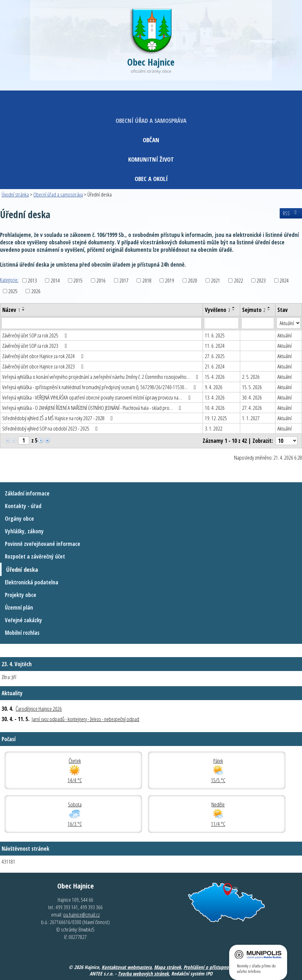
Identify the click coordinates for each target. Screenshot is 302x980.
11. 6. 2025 (215, 335)
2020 (193, 280)
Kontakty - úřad (23, 506)
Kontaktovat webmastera (127, 967)
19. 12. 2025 (216, 418)
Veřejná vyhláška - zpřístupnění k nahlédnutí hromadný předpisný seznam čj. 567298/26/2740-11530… (100, 387)
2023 (261, 280)
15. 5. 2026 (252, 387)
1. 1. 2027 (251, 418)
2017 (124, 280)
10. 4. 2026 (215, 408)
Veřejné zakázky (23, 620)
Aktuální (285, 335)
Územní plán (19, 607)
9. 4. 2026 (214, 387)
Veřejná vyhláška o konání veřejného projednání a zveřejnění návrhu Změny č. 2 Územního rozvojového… (101, 377)
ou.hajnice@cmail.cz (81, 915)
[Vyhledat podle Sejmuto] (258, 323)
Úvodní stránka (15, 194)
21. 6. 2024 (215, 366)
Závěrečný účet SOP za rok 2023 (36, 346)
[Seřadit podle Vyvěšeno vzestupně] (234, 307)
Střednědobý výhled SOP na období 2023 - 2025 (51, 428)
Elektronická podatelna (32, 582)
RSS (291, 213)
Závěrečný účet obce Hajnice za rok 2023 (44, 366)
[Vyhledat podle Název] (101, 323)
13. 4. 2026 (215, 397)
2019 (170, 280)
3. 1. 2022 (214, 428)
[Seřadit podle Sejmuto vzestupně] (269, 307)
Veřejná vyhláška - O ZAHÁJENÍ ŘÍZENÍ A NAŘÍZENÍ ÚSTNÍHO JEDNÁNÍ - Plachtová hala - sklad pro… (93, 408)
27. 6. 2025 (215, 356)
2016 (101, 280)
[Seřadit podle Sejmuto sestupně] (269, 310)
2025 (13, 291)
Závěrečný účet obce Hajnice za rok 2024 (44, 356)
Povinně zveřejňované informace (43, 544)
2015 (78, 280)
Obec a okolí (151, 179)
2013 (32, 280)
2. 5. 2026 (251, 377)
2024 (284, 280)
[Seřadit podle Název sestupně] (24, 310)
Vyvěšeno (218, 310)
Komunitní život (151, 159)
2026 (36, 291)
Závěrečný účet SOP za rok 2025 (36, 335)
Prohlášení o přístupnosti (209, 967)
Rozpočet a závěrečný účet (35, 556)
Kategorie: (9, 280)
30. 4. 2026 (252, 397)
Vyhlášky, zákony (24, 531)
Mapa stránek (168, 967)
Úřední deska (22, 569)
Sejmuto (254, 310)
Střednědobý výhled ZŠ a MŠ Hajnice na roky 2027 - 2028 (59, 418)
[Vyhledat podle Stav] (289, 323)
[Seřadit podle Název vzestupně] (24, 307)
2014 (55, 280)
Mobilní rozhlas (22, 633)
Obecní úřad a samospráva (151, 120)
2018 (147, 280)
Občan (151, 140)
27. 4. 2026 (252, 408)
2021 (216, 280)
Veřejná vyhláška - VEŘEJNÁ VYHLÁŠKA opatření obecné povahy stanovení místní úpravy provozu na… (97, 397)
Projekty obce (21, 595)
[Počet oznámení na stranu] (286, 441)
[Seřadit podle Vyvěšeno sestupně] (234, 310)
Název (11, 310)
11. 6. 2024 (215, 346)
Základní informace (27, 493)
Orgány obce (19, 519)
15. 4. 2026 (215, 377)
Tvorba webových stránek (143, 974)
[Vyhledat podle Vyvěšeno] (221, 323)
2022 (239, 280)
